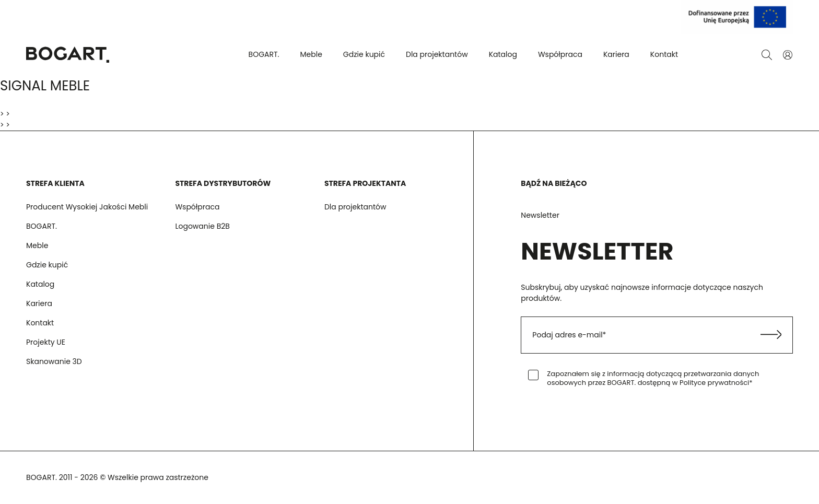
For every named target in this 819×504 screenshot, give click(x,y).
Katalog (503, 54)
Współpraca (560, 54)
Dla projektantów (437, 54)
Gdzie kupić (364, 54)
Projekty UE (46, 342)
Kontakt (664, 54)
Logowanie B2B (202, 226)
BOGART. (264, 54)
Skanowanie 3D (54, 361)
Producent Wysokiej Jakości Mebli (87, 207)
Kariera (616, 54)
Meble (311, 54)
